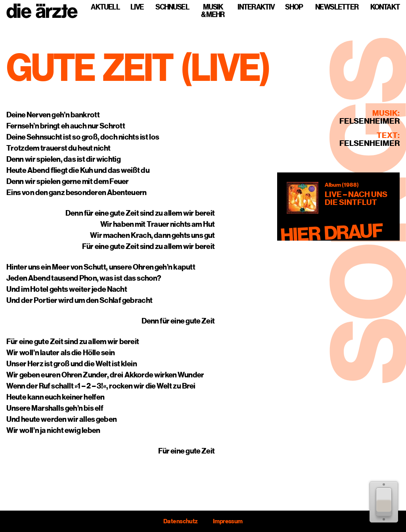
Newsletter (337, 7)
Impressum (228, 521)
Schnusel (172, 7)
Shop (294, 7)
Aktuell (105, 7)
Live (137, 7)
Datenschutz (180, 521)
